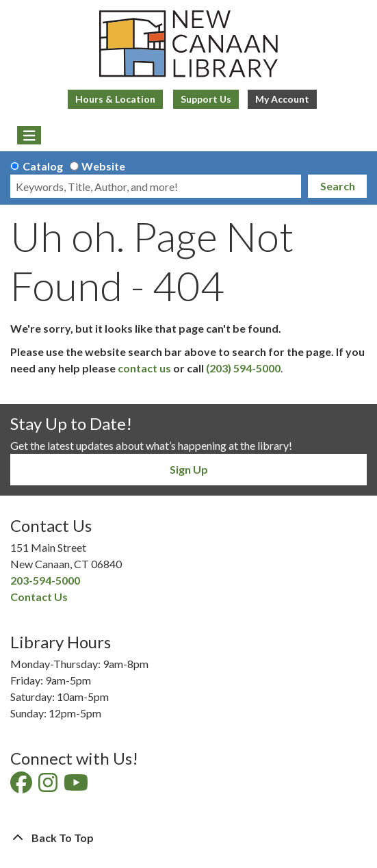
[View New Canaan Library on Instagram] (49, 786)
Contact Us (39, 597)
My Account (282, 99)
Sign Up (189, 469)
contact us (144, 368)
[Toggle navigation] (29, 136)
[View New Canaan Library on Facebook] (22, 786)
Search (338, 186)
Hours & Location (115, 99)
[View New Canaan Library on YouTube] (77, 786)
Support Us (206, 99)
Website (103, 166)
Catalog (43, 166)
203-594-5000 (45, 580)
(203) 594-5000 (243, 368)
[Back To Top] (188, 838)
